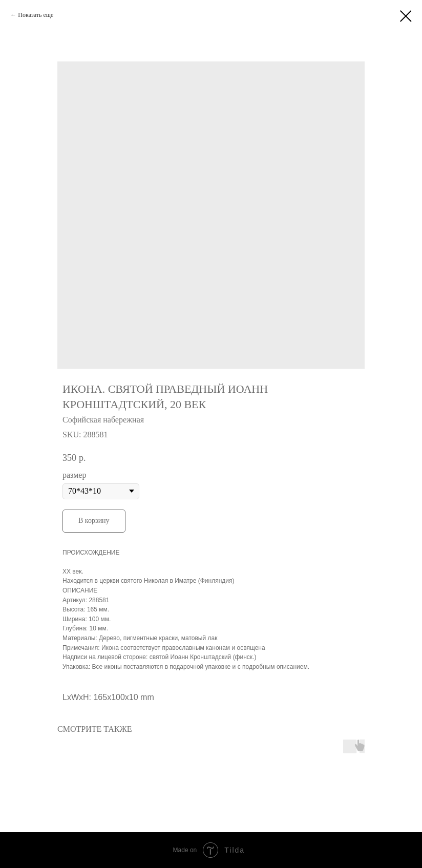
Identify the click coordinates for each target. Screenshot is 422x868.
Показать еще (36, 15)
